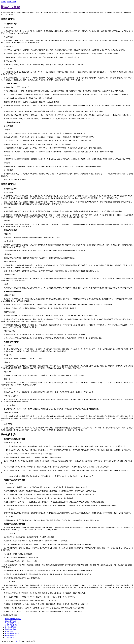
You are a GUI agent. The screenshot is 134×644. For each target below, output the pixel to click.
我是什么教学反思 (11, 625)
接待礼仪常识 (12, 2)
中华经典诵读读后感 (12, 633)
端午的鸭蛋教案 (10, 627)
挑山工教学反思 (10, 621)
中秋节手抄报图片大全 (13, 619)
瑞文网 (3, 2)
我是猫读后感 (10, 638)
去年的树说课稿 (10, 629)
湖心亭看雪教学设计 (12, 623)
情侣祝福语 (9, 631)
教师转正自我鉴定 (11, 636)
